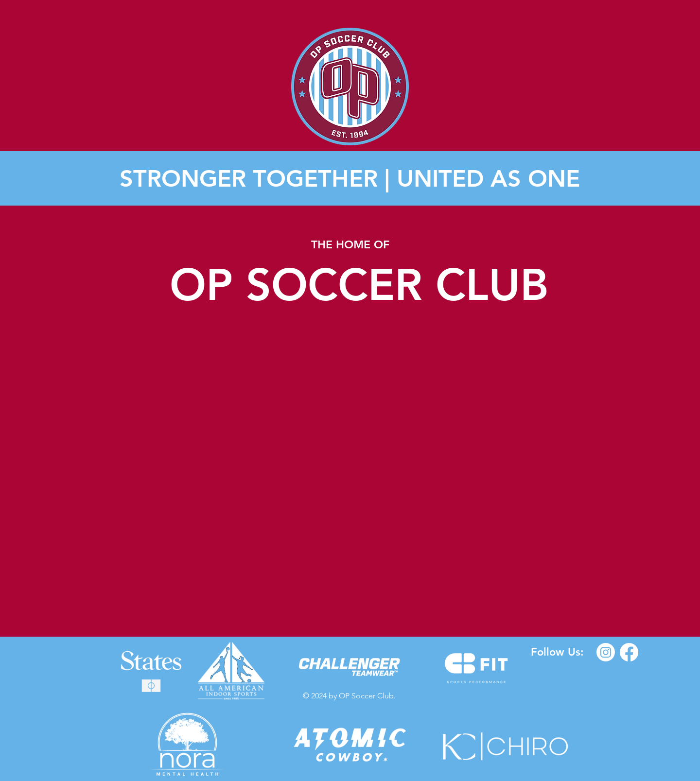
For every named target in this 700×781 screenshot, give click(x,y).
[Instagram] (606, 652)
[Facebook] (629, 652)
